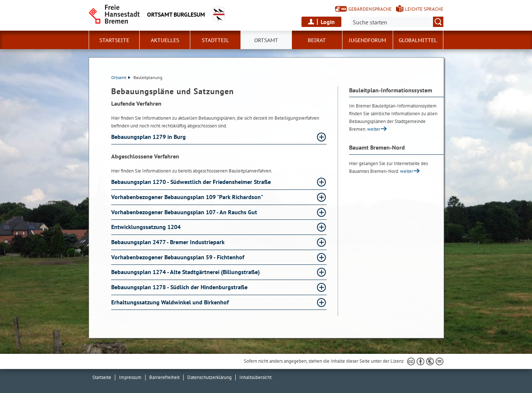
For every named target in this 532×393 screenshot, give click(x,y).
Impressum (130, 377)
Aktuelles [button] (165, 40)
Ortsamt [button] (266, 40)
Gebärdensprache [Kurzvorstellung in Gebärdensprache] (370, 9)
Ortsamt (121, 77)
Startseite (114, 40)
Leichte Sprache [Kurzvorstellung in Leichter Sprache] (424, 9)
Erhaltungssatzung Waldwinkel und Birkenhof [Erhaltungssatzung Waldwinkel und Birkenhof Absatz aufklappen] (171, 302)
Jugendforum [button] (367, 40)
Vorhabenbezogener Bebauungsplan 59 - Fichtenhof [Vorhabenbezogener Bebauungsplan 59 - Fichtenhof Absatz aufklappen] (178, 257)
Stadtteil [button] (215, 40)
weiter (374, 129)
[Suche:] (397, 22)
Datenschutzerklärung (209, 377)
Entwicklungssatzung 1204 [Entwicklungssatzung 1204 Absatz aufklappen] (147, 227)
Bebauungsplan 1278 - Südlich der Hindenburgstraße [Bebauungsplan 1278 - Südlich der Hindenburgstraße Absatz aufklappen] (180, 287)
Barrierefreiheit (164, 377)
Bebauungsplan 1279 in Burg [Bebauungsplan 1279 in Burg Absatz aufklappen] (149, 137)
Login (328, 22)
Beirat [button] (317, 40)
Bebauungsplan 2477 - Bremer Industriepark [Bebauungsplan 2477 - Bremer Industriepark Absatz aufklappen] (169, 242)
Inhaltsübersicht (255, 377)
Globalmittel (418, 40)
